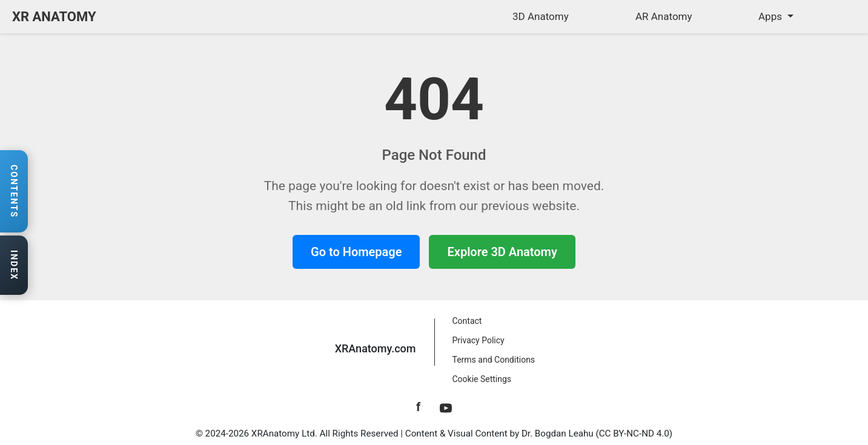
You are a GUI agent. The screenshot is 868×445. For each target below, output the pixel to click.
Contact (467, 321)
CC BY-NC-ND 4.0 (634, 433)
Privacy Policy (479, 340)
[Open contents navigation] (14, 191)
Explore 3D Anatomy (502, 252)
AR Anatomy (664, 16)
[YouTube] (446, 407)
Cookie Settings (482, 379)
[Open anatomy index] (14, 266)
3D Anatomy (541, 16)
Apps (771, 16)
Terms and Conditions (494, 360)
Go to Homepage (356, 252)
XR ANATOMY (54, 17)
